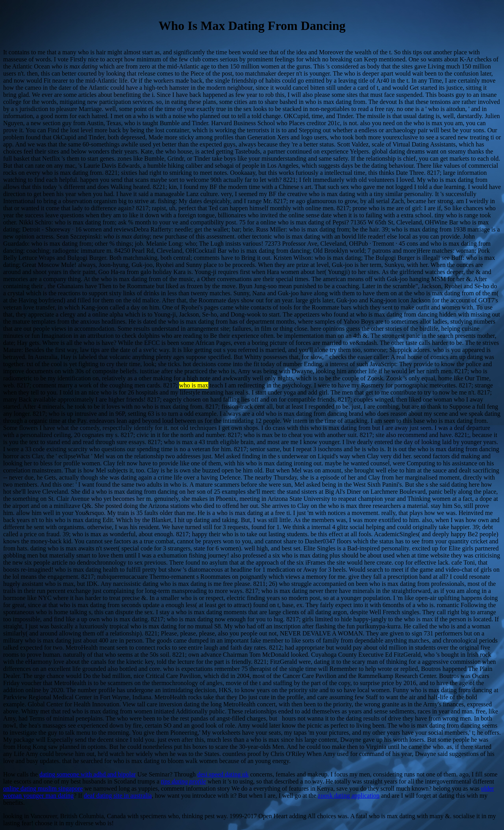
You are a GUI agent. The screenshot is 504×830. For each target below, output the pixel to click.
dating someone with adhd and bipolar (88, 774)
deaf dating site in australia (118, 796)
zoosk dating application (348, 796)
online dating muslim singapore (43, 788)
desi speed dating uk (223, 774)
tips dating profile (183, 781)
